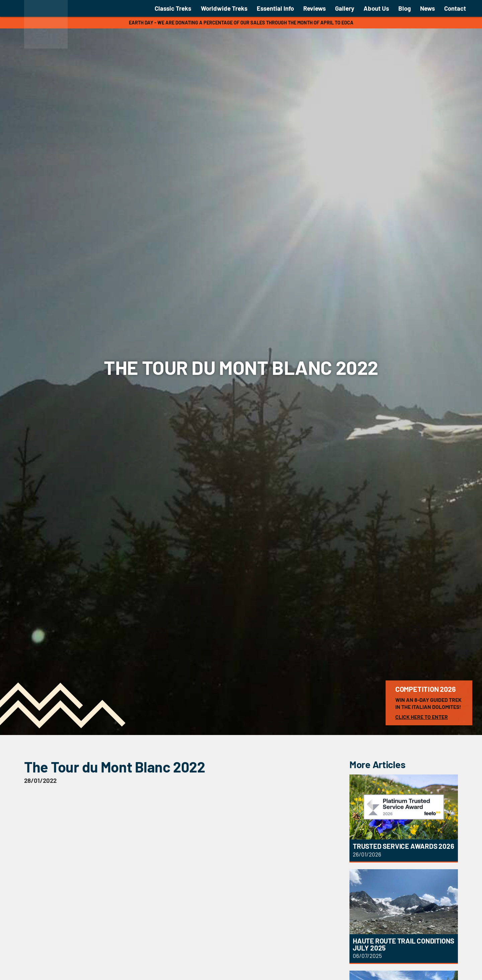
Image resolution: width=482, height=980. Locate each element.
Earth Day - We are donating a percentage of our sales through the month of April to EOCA (241, 23)
